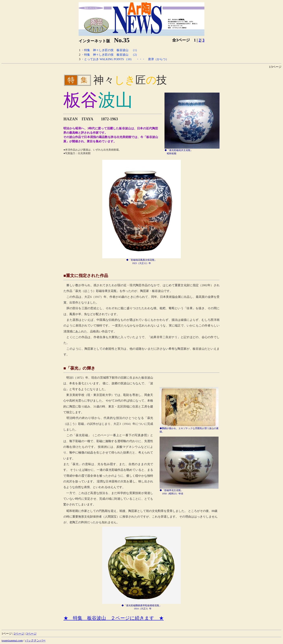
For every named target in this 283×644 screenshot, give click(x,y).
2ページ (19, 634)
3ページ (31, 634)
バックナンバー (35, 640)
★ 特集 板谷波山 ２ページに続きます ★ (114, 618)
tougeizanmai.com (12, 640)
